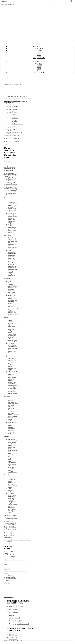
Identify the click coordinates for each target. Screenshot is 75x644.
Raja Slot (14, 121)
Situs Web (7, 569)
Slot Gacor (15, 118)
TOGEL (39, 56)
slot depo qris (13, 638)
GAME (6, 144)
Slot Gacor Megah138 (18, 127)
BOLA (39, 54)
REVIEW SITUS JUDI (39, 46)
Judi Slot (14, 130)
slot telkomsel (13, 641)
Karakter (11, 540)
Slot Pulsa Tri (15, 139)
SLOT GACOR (39, 48)
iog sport (12, 617)
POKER (39, 52)
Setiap (18, 540)
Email (6, 564)
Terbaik (25, 540)
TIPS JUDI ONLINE (39, 58)
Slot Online (15, 106)
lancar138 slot (13, 611)
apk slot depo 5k (14, 614)
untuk (29, 540)
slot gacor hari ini (20, 608)
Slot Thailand (15, 142)
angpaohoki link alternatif (22, 626)
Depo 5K (14, 109)
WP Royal (20, 642)
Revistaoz (4, 2)
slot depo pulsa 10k (15, 620)
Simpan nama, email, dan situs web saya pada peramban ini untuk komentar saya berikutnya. (11, 577)
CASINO (39, 50)
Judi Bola (14, 115)
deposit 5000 (18, 623)
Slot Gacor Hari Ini (17, 133)
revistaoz (10, 542)
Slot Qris (14, 112)
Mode (15, 540)
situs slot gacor (13, 639)
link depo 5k (13, 636)
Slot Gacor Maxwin (17, 124)
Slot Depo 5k (15, 136)
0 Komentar (9, 542)
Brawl (6, 540)
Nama (6, 559)
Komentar (7, 583)
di (8, 540)
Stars (22, 540)
